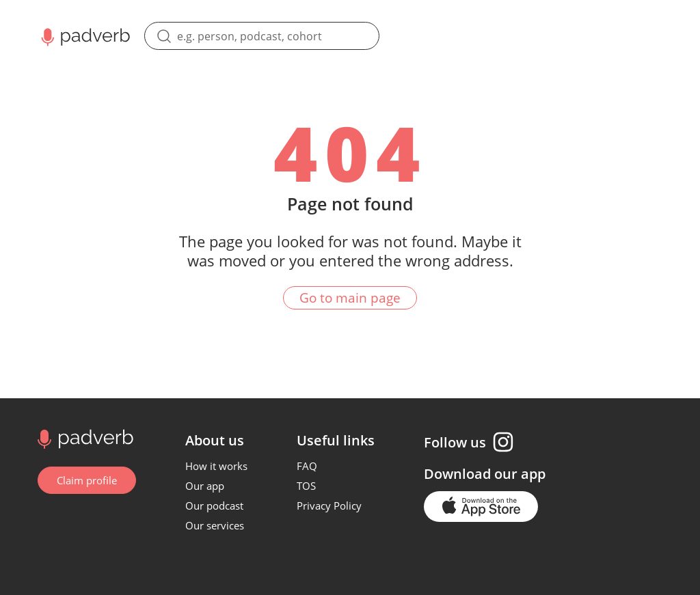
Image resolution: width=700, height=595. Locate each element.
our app (520, 474)
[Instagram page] (503, 442)
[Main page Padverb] (84, 36)
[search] (262, 36)
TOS (306, 486)
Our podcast (214, 506)
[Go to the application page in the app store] (481, 507)
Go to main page (350, 298)
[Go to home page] (84, 438)
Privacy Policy (329, 506)
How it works (216, 466)
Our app (205, 486)
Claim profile (87, 480)
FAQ (307, 466)
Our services (215, 525)
